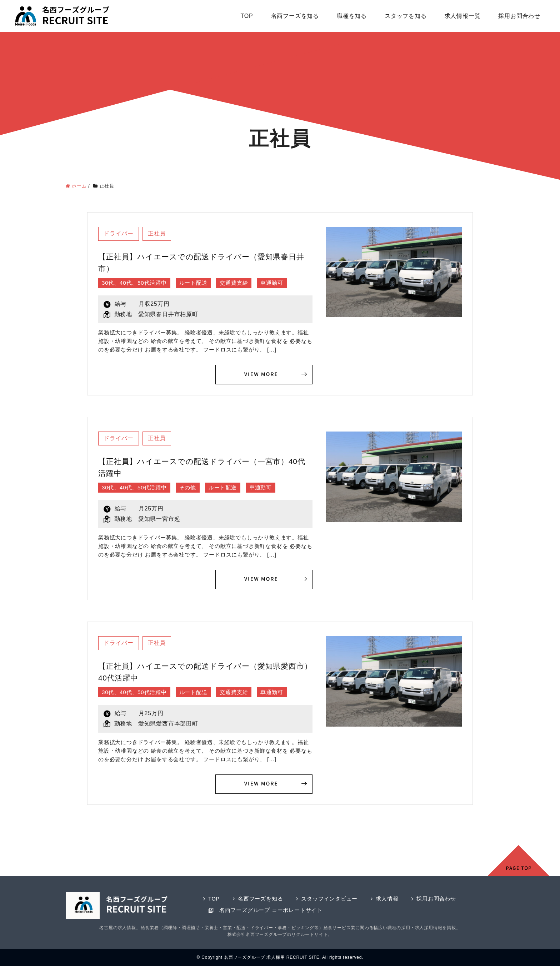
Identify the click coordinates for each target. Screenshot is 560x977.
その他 (192, 488)
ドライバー (119, 234)
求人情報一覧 (463, 16)
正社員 (158, 234)
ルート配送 (198, 283)
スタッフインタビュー (330, 900)
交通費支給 (241, 283)
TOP (247, 16)
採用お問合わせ (519, 16)
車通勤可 (281, 283)
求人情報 (387, 900)
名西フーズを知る (295, 16)
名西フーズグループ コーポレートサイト (271, 912)
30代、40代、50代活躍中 (136, 283)
